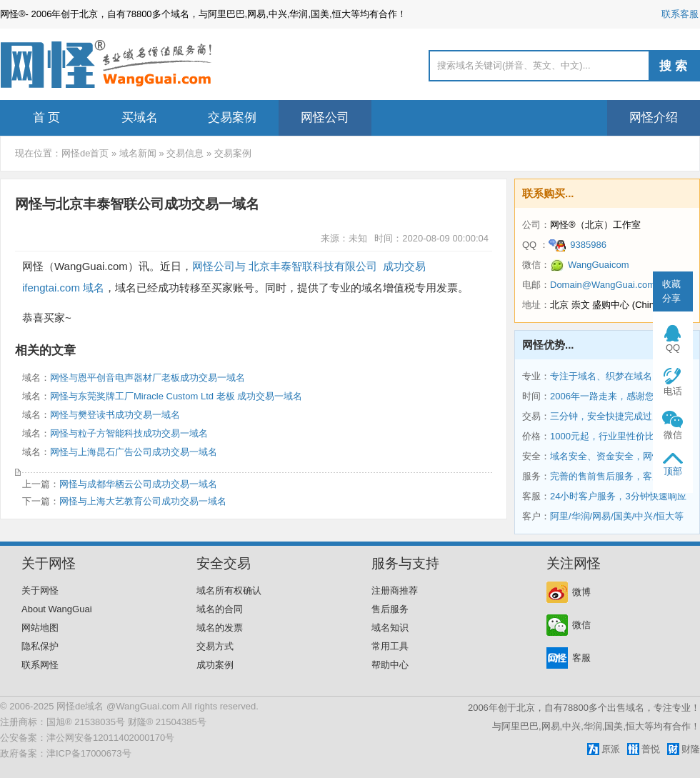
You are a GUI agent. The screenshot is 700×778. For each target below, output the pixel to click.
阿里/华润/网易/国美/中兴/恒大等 (617, 516)
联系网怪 (40, 665)
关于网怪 (40, 590)
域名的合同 (220, 609)
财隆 (691, 749)
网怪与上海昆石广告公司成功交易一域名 (134, 452)
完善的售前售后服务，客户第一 (615, 476)
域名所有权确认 (229, 590)
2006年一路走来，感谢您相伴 (611, 396)
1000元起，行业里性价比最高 (611, 436)
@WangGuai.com (143, 706)
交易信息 (185, 153)
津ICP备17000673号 (89, 753)
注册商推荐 (395, 590)
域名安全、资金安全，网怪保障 (615, 456)
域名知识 (390, 628)
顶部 (673, 471)
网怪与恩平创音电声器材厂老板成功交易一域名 (147, 378)
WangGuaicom (590, 265)
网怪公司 (325, 118)
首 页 (47, 118)
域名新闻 (138, 153)
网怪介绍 (654, 118)
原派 (611, 749)
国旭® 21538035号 (86, 722)
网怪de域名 (80, 706)
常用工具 (390, 646)
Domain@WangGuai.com (602, 285)
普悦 (651, 749)
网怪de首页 (85, 153)
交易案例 (232, 118)
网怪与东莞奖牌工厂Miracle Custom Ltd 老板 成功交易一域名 (176, 396)
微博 (581, 592)
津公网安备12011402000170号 (110, 738)
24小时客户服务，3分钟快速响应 (618, 496)
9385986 (577, 245)
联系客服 (680, 14)
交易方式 (215, 646)
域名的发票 (220, 628)
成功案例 (215, 665)
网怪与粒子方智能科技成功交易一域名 (129, 433)
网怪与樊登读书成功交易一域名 (115, 415)
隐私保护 (40, 646)
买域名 (140, 118)
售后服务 (390, 609)
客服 (581, 658)
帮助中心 (390, 665)
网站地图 (40, 628)
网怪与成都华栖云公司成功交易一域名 (138, 484)
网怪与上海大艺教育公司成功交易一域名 (143, 501)
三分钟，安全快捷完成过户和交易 (620, 416)
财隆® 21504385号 (167, 722)
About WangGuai (57, 609)
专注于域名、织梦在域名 (601, 376)
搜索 (675, 66)
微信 (581, 625)
